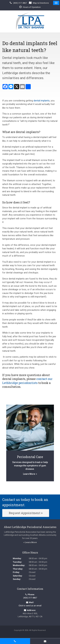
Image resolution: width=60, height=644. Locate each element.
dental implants (42, 101)
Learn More (29, 474)
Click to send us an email (30, 606)
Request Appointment (25, 513)
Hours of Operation (32, 7)
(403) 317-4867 (20, 3)
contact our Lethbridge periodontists (27, 381)
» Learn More (30, 542)
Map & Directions (41, 3)
